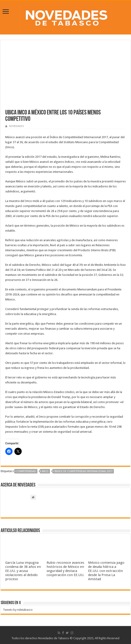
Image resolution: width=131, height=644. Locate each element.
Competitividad (26, 471)
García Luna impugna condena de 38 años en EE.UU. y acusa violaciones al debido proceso (23, 571)
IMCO (45, 471)
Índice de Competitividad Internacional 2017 (83, 471)
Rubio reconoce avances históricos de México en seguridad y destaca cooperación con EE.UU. (65, 569)
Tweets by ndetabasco (18, 610)
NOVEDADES (16, 126)
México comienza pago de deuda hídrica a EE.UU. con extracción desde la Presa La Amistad (106, 571)
